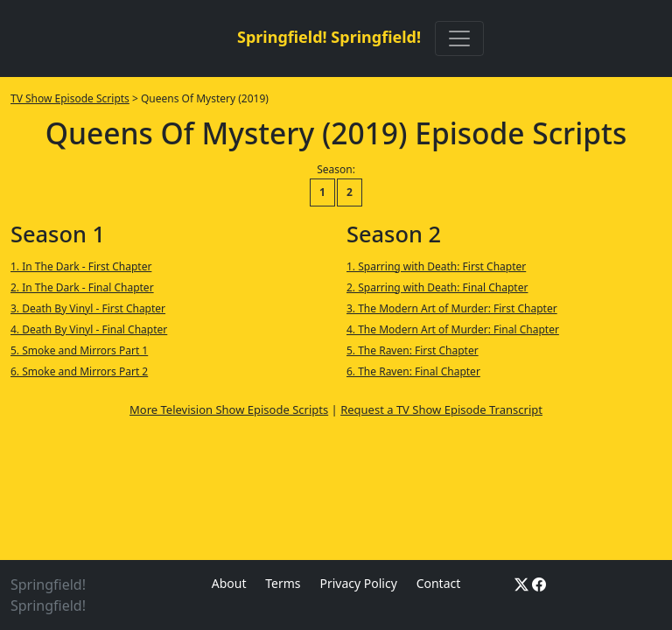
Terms (283, 583)
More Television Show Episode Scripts (229, 409)
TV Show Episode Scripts (70, 98)
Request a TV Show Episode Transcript (441, 409)
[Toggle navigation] (459, 38)
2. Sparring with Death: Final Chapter (437, 287)
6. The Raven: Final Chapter (413, 371)
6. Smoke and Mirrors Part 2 (79, 371)
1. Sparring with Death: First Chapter (436, 266)
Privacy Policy (358, 583)
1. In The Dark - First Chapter (81, 266)
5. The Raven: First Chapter (413, 350)
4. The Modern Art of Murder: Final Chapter (453, 329)
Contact (439, 583)
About (229, 583)
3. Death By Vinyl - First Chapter (88, 308)
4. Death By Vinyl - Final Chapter (89, 329)
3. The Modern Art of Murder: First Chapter (452, 308)
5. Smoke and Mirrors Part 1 (79, 350)
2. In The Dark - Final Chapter (82, 287)
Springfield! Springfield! (329, 37)
